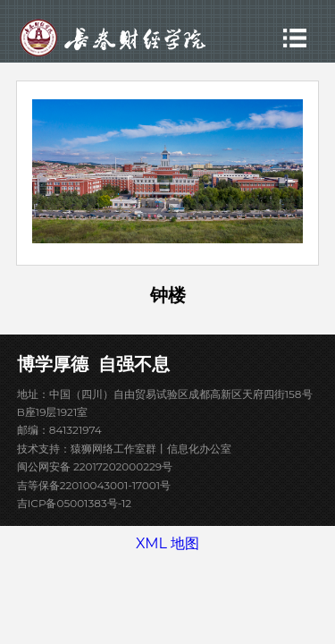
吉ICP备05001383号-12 (74, 503)
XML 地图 (167, 543)
